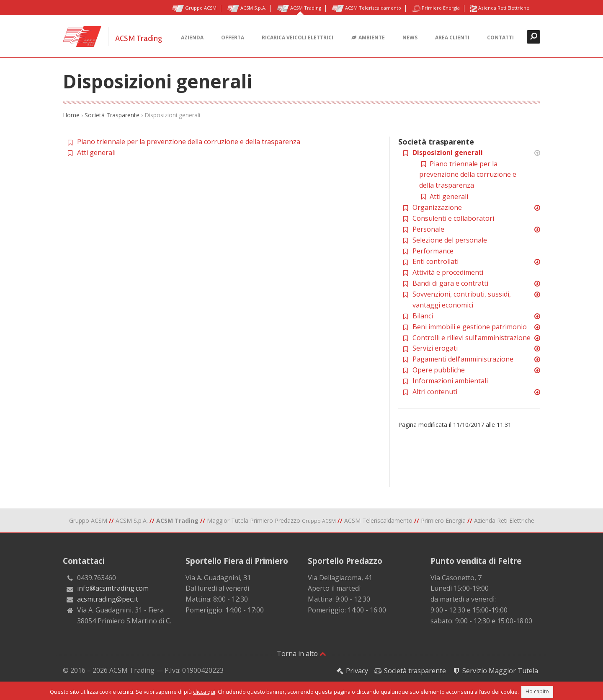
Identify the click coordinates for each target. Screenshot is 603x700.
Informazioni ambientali (450, 381)
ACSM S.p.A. (247, 8)
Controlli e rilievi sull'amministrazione (472, 338)
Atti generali (96, 152)
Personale (428, 229)
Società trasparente (410, 671)
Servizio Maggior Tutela (495, 671)
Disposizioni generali (448, 152)
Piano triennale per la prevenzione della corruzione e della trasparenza (189, 142)
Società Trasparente (112, 115)
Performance (433, 251)
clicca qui (204, 692)
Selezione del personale (450, 240)
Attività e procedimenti (448, 272)
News (410, 37)
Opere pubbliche (439, 370)
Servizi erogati (435, 348)
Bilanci (423, 316)
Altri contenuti (435, 392)
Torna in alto (301, 654)
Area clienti (452, 37)
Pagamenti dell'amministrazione (463, 359)
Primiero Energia (436, 8)
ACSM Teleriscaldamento (366, 8)
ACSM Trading (299, 8)
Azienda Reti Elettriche (500, 8)
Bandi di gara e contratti (450, 283)
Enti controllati (435, 261)
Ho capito (537, 691)
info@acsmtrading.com (113, 588)
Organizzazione (437, 207)
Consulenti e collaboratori (453, 218)
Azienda (192, 37)
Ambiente (368, 38)
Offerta (233, 37)
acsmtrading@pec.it (108, 599)
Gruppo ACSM (194, 8)
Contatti (500, 37)
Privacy (352, 671)
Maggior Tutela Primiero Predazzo (271, 520)
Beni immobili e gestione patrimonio (470, 327)
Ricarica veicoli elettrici (298, 37)
